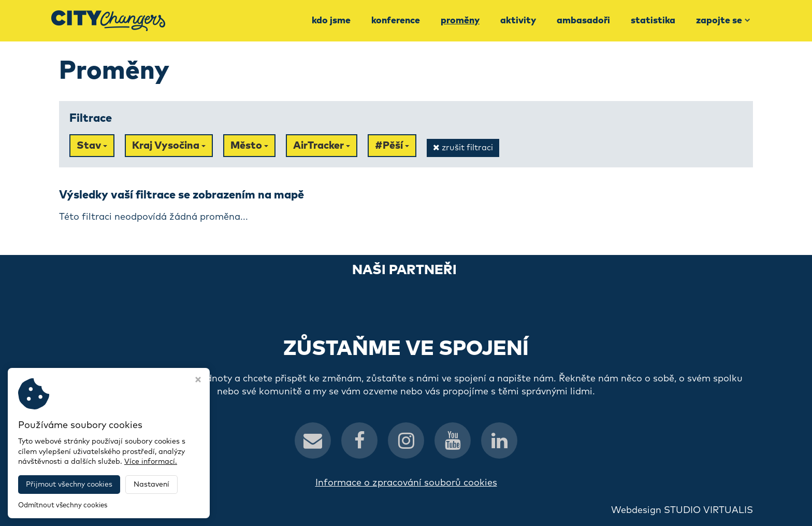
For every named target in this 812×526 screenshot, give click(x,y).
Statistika (653, 21)
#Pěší (392, 146)
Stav (92, 146)
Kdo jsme (331, 21)
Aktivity (518, 21)
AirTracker (322, 146)
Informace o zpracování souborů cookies (406, 483)
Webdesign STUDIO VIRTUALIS (682, 510)
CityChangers (176, 510)
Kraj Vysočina (169, 146)
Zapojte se (723, 21)
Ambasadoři (583, 21)
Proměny (460, 21)
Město (249, 146)
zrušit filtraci (463, 147)
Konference (396, 21)
